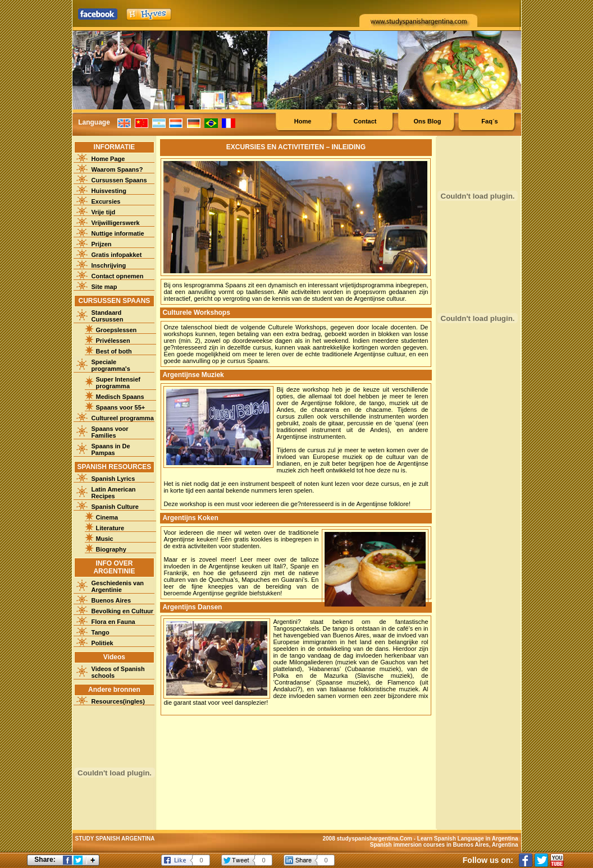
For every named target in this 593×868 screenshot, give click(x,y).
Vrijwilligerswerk (116, 223)
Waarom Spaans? (117, 169)
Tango (101, 632)
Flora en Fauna (113, 622)
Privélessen (113, 341)
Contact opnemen (118, 276)
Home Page (108, 159)
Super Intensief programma (118, 383)
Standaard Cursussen (108, 316)
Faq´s (489, 121)
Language (94, 122)
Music (105, 539)
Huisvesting (109, 191)
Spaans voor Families (110, 432)
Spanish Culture (115, 507)
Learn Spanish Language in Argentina (468, 839)
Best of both (114, 351)
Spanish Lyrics (113, 479)
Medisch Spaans (120, 397)
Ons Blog (428, 121)
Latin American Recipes (114, 493)
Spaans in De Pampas (111, 449)
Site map (104, 287)
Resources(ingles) (118, 701)
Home (303, 121)
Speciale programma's (111, 365)
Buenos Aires (111, 600)
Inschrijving (109, 265)
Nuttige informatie (118, 233)
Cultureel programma (123, 418)
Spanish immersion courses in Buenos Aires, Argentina (444, 845)
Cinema (107, 517)
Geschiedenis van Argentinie (118, 586)
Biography (111, 549)
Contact (365, 121)
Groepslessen (117, 330)
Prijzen (102, 244)
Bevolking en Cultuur (123, 611)
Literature (110, 528)
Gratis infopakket (117, 255)
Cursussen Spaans (119, 180)
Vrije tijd (104, 212)
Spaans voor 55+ (121, 407)
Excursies (106, 201)
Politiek (102, 643)
